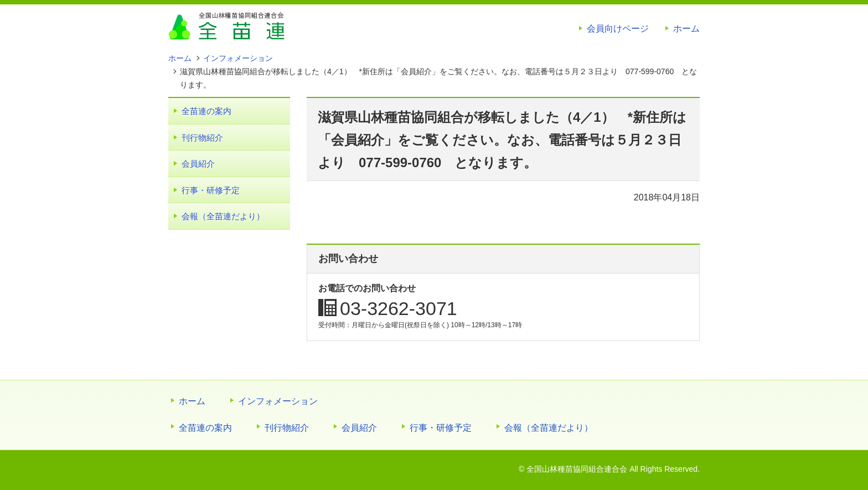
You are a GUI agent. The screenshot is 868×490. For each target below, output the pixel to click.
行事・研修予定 (211, 190)
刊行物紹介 (202, 138)
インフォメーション (278, 401)
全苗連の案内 (206, 111)
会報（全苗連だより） (223, 216)
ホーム (686, 29)
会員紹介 (198, 164)
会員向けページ (618, 29)
